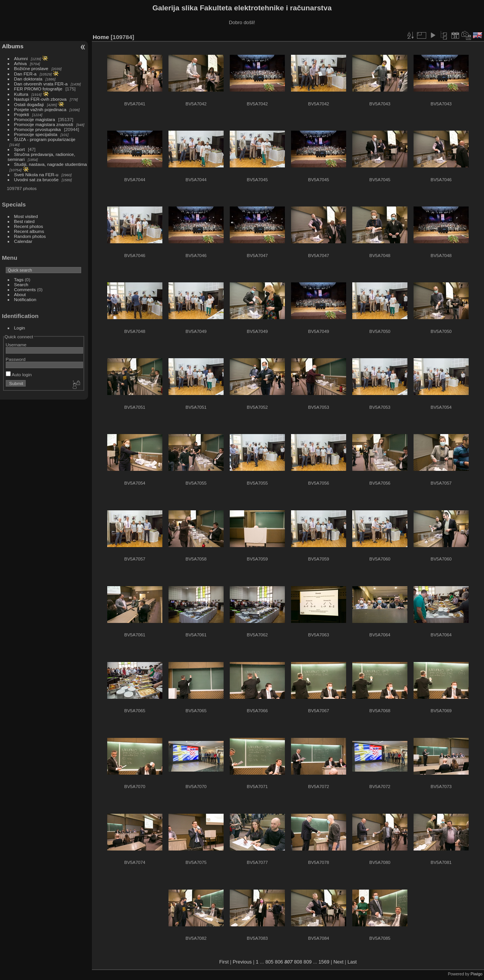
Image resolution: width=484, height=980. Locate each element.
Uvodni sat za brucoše (36, 179)
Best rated (25, 221)
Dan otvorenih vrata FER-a (41, 84)
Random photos (30, 236)
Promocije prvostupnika (38, 129)
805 (269, 962)
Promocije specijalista (36, 134)
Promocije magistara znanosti (44, 124)
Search (21, 284)
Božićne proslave (31, 68)
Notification (25, 299)
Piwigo (477, 974)
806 (279, 962)
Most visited (26, 216)
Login (20, 328)
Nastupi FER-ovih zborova (40, 99)
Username (16, 345)
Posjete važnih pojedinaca (40, 109)
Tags (19, 279)
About (20, 294)
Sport (20, 149)
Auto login (19, 374)
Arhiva (20, 63)
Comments (25, 289)
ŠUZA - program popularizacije (45, 139)
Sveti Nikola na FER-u (36, 175)
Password (16, 359)
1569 (324, 962)
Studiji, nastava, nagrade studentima (51, 164)
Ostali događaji (29, 104)
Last (352, 962)
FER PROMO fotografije (38, 89)
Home (101, 37)
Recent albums (29, 231)
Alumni (21, 58)
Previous (242, 962)
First (224, 962)
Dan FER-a (25, 74)
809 (308, 962)
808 (298, 962)
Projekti (22, 114)
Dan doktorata (28, 79)
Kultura (21, 94)
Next (338, 962)
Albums (13, 46)
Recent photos (29, 226)
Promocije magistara (35, 119)
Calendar (23, 241)
